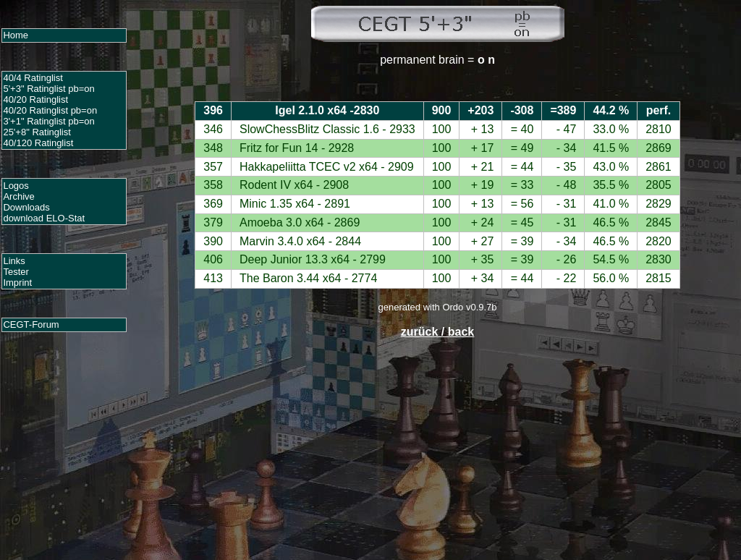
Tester (16, 272)
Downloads (26, 207)
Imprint (17, 283)
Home (16, 35)
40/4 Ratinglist (33, 78)
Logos (16, 186)
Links (14, 261)
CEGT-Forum (31, 324)
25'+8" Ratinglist (37, 132)
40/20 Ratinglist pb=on (50, 110)
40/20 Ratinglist (35, 99)
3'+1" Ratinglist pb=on (48, 121)
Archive (18, 196)
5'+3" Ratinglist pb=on (48, 89)
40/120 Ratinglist (38, 143)
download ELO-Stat (44, 218)
